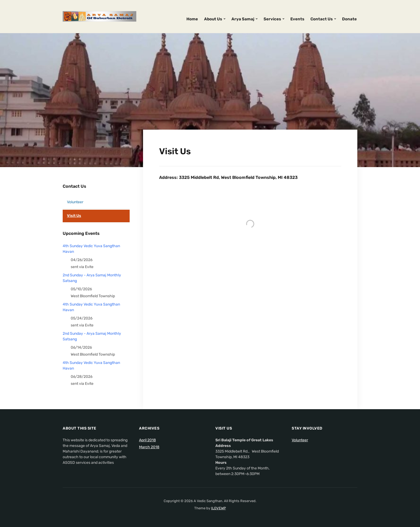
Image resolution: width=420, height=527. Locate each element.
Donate (349, 19)
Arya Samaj (243, 19)
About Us (213, 19)
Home (192, 19)
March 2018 (149, 447)
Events (297, 19)
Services (272, 19)
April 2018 (147, 440)
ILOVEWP (218, 508)
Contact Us (322, 19)
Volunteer (75, 202)
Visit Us (74, 216)
